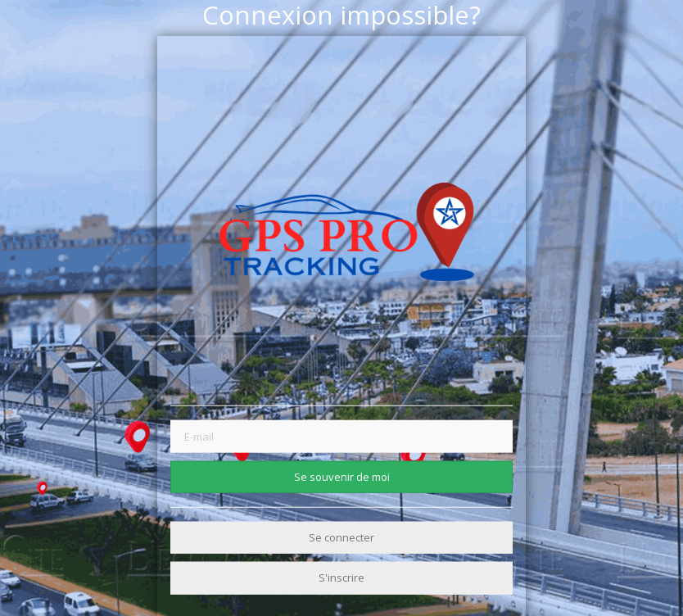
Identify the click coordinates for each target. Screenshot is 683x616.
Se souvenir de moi (342, 476)
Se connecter (341, 537)
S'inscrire (341, 577)
